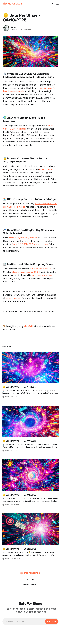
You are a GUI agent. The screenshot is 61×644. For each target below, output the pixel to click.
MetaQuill (28, 326)
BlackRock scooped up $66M (26, 272)
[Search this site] (53, 4)
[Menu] (58, 4)
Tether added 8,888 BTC (41, 269)
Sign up (30, 579)
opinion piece (46, 169)
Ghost (36, 584)
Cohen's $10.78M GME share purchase (30, 244)
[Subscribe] (51, 621)
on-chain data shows (42, 275)
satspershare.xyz (13, 298)
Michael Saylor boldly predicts (23, 238)
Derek (13, 27)
